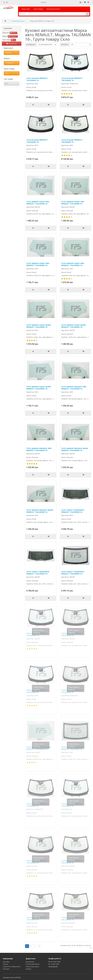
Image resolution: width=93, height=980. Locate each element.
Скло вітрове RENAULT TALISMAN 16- (37, 79)
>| (39, 946)
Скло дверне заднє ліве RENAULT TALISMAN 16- (38, 203)
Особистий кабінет (33, 964)
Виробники (30, 962)
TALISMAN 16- (13, 36)
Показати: (65, 44)
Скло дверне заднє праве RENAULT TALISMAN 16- (39, 326)
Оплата (6, 964)
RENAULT (14, 33)
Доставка (6, 962)
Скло (13, 40)
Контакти (6, 969)
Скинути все (12, 44)
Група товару (38, 9)
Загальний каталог (53, 9)
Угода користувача (32, 967)
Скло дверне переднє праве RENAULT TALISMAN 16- (75, 449)
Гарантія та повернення (12, 967)
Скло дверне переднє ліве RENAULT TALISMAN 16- (74, 388)
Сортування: (31, 44)
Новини (29, 969)
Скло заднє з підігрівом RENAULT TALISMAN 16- (73, 511)
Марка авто (26, 9)
